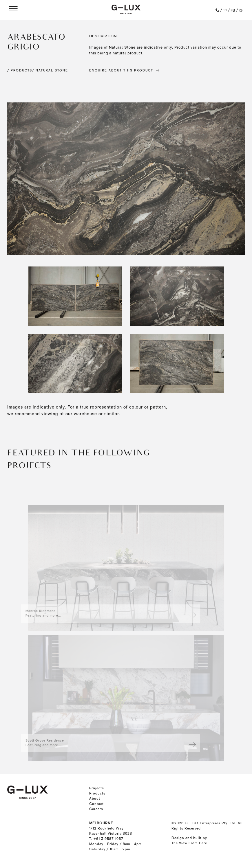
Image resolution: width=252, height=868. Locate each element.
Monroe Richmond (28, 611)
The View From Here (189, 843)
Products (97, 793)
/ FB (231, 10)
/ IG (239, 10)
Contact (96, 804)
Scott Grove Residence (32, 741)
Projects (97, 788)
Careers (96, 809)
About (95, 799)
